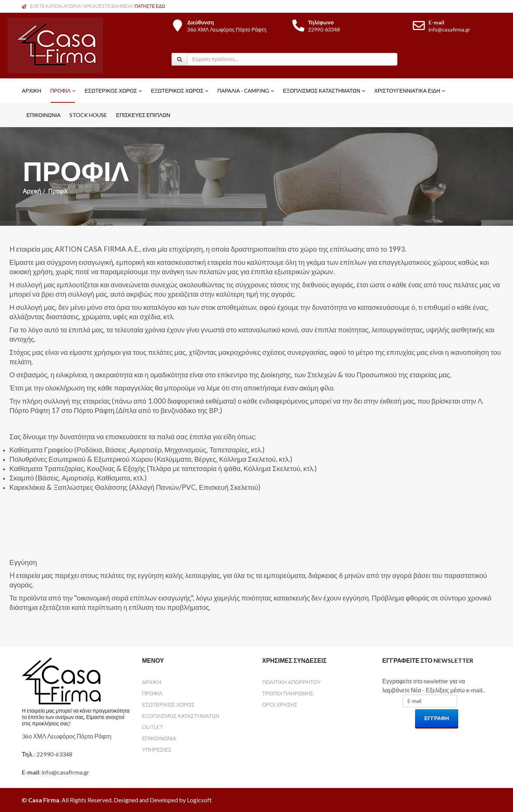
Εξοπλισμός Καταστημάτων (322, 91)
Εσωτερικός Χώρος (111, 91)
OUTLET (153, 727)
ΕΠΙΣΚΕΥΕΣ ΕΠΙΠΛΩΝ (143, 115)
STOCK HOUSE (88, 115)
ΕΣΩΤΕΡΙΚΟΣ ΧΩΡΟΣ (168, 705)
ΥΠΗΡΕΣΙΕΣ (157, 750)
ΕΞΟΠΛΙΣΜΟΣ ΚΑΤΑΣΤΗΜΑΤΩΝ (181, 716)
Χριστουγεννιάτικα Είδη (407, 91)
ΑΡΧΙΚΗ (151, 682)
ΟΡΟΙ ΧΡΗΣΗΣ (280, 705)
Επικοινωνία (43, 115)
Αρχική (31, 91)
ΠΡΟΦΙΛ (152, 693)
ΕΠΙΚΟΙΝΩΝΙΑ (159, 738)
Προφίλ (61, 91)
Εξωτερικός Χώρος (177, 91)
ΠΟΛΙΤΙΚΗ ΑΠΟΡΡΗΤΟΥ (291, 682)
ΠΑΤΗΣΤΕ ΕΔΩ (150, 6)
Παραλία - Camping (243, 91)
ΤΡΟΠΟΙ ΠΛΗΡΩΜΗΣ (287, 693)
